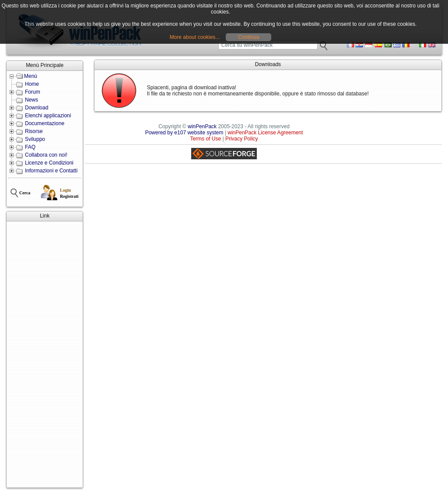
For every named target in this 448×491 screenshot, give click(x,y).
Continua (248, 37)
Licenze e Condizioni (49, 163)
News (31, 100)
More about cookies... (195, 37)
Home (32, 84)
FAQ (30, 147)
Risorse (34, 131)
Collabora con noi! (46, 155)
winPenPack (202, 126)
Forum (33, 92)
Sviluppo (35, 139)
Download (37, 108)
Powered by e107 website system (184, 133)
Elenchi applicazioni (48, 116)
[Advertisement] (45, 354)
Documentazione (45, 123)
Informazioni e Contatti (51, 171)
